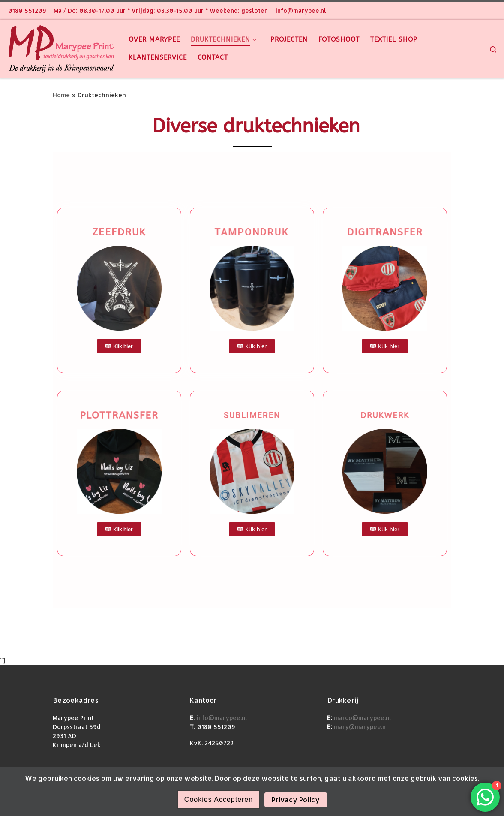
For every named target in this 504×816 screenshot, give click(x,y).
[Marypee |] (61, 48)
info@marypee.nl (222, 718)
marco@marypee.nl (362, 718)
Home (61, 95)
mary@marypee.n (359, 727)
